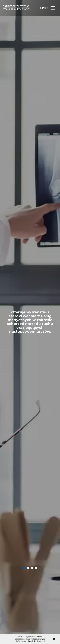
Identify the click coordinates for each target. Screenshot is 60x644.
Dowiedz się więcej (36, 642)
